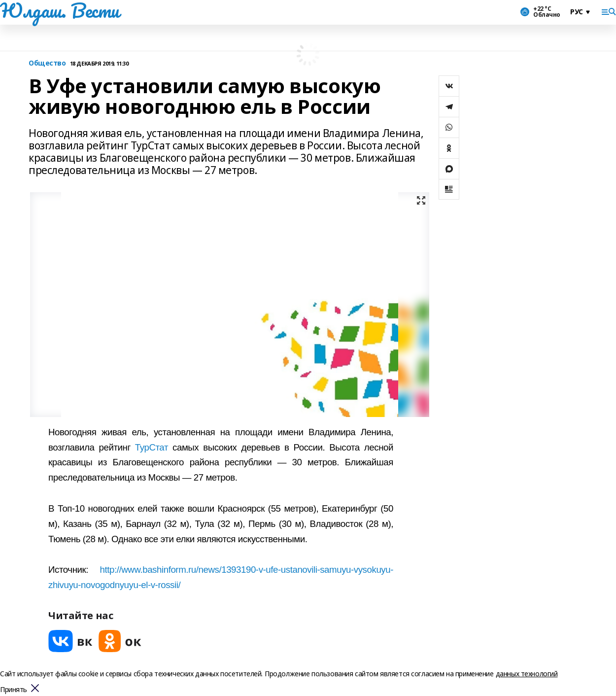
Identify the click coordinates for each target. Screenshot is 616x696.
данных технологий (527, 674)
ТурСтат (152, 447)
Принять (14, 690)
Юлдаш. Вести (60, 10)
